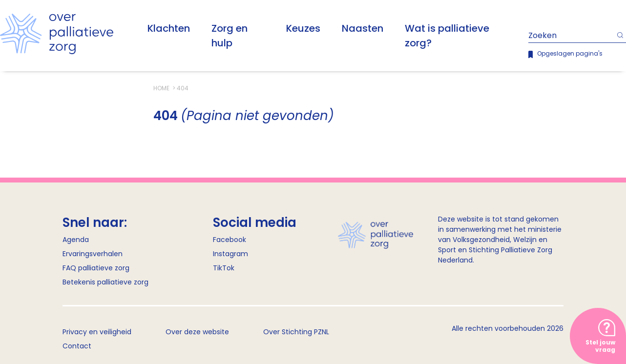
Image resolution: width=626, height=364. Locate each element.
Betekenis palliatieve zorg (105, 282)
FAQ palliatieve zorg (96, 268)
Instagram (230, 254)
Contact (77, 346)
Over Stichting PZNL (296, 332)
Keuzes (303, 28)
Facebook (230, 240)
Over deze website (197, 332)
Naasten (363, 28)
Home (162, 88)
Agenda (76, 240)
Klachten (169, 28)
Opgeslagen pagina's (570, 53)
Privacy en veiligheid (97, 332)
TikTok (224, 268)
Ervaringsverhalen (93, 254)
